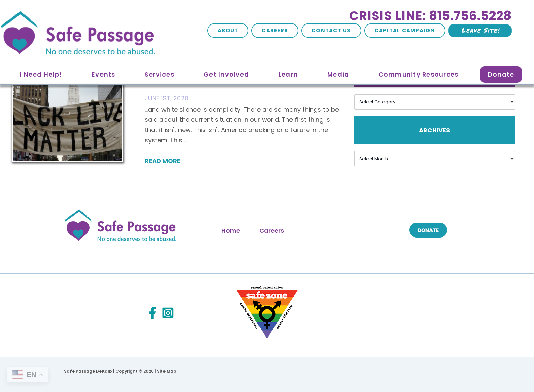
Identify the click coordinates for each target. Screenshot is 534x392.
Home (231, 231)
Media (338, 74)
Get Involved (226, 74)
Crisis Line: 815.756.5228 (430, 16)
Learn (288, 74)
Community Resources (419, 74)
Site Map (167, 371)
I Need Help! (41, 74)
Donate (501, 74)
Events (104, 74)
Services (160, 74)
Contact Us (331, 30)
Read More (163, 161)
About (228, 30)
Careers (275, 30)
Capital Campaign (405, 30)
